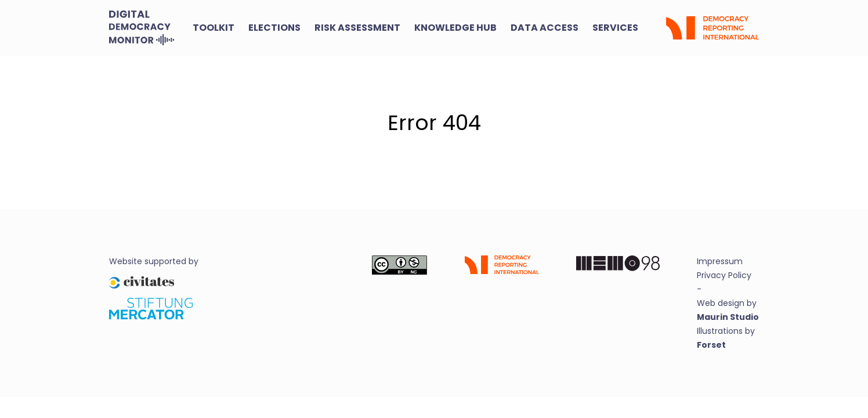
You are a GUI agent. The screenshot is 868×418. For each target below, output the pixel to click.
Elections (274, 28)
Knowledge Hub (455, 28)
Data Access (545, 28)
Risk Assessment (357, 28)
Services (615, 28)
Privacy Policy (724, 275)
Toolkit (214, 28)
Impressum (720, 261)
